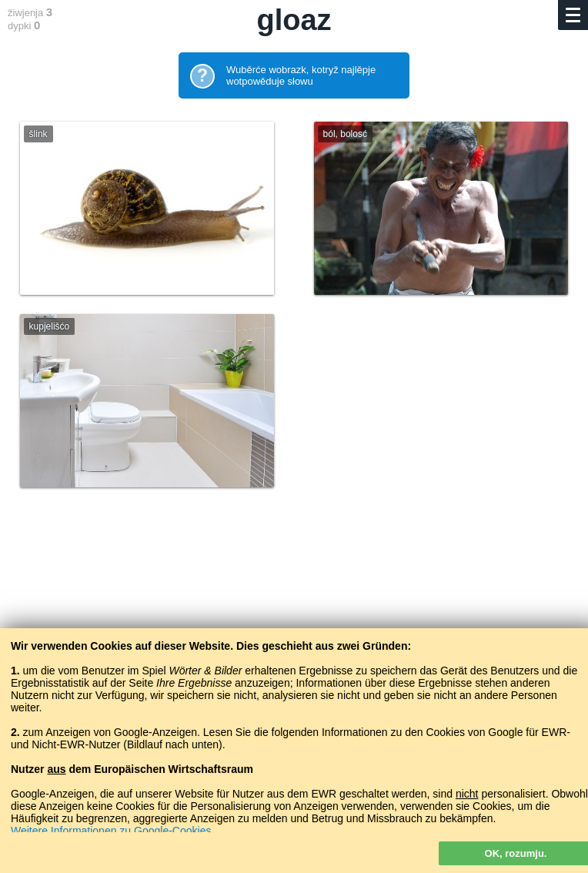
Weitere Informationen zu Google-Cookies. (112, 831)
